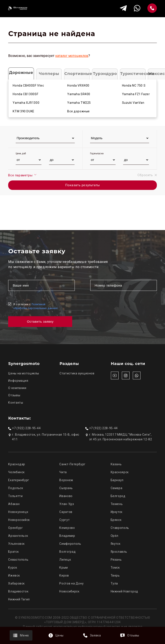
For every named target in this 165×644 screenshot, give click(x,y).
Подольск (16, 488)
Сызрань (66, 488)
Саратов (66, 512)
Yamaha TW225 (79, 103)
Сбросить (147, 175)
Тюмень (117, 504)
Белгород (118, 496)
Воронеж (66, 480)
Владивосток (18, 591)
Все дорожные (79, 111)
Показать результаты (82, 185)
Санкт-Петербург (72, 464)
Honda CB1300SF (25, 94)
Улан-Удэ (67, 504)
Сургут (64, 520)
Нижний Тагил (19, 599)
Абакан (14, 504)
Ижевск (14, 575)
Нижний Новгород (124, 591)
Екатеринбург (19, 480)
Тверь (115, 575)
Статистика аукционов (77, 373)
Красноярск (120, 472)
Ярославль (119, 552)
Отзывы (14, 395)
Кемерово (67, 528)
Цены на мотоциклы (24, 373)
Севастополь (18, 560)
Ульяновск (16, 544)
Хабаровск (16, 583)
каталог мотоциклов (72, 56)
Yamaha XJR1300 (26, 103)
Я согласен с (35, 306)
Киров (64, 575)
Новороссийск (19, 520)
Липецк (65, 560)
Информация (18, 381)
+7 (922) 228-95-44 (26, 428)
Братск (13, 552)
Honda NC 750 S (134, 85)
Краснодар (17, 464)
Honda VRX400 (78, 85)
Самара (117, 488)
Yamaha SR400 (79, 94)
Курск (13, 568)
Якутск (116, 544)
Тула (114, 583)
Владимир (67, 536)
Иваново (66, 496)
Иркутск (117, 512)
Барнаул (117, 480)
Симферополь (70, 544)
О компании (17, 388)
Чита (63, 472)
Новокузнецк (18, 512)
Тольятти (15, 496)
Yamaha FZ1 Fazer (136, 94)
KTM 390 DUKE (24, 111)
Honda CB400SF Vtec (28, 85)
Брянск (116, 520)
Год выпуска (97, 153)
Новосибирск (69, 591)
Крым (64, 568)
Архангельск (18, 536)
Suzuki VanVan (133, 103)
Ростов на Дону (71, 583)
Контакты (16, 403)
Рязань (116, 560)
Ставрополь (120, 528)
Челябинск (16, 472)
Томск (115, 568)
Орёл (115, 536)
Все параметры (22, 175)
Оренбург (15, 528)
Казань (116, 464)
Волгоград (67, 552)
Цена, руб (21, 153)
